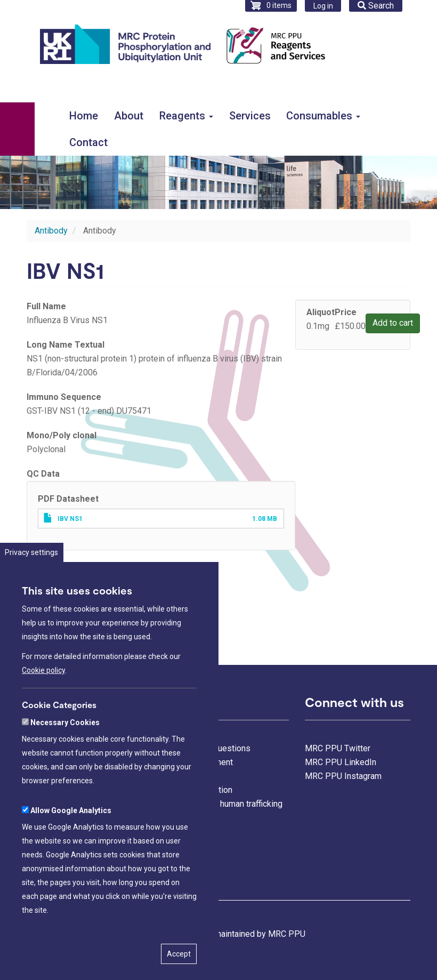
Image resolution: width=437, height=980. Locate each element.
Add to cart (393, 323)
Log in (323, 6)
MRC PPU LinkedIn (341, 762)
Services (250, 116)
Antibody (51, 231)
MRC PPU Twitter (338, 748)
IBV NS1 (70, 519)
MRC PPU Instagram (343, 776)
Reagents (186, 116)
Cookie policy (43, 703)
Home (84, 116)
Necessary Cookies (65, 755)
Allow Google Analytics (71, 843)
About (129, 116)
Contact (88, 142)
